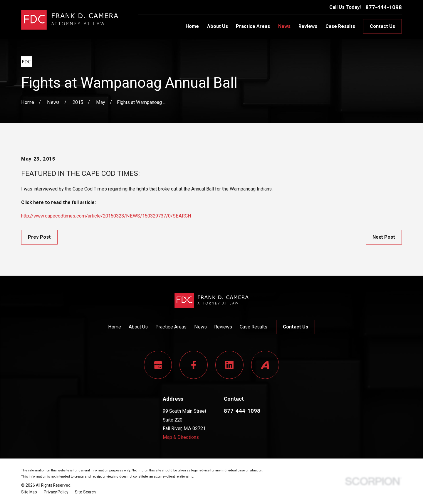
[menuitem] (29, 492)
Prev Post (39, 237)
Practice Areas (171, 327)
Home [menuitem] (192, 26)
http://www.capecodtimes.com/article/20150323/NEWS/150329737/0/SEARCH (106, 216)
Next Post (384, 237)
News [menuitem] (284, 26)
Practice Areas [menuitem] (253, 26)
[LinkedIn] (229, 365)
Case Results (254, 327)
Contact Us (382, 26)
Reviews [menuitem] (308, 26)
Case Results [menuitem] (340, 26)
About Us (138, 327)
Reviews (223, 327)
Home (115, 327)
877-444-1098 (384, 7)
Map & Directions (181, 437)
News (200, 327)
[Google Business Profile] (158, 365)
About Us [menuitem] (218, 26)
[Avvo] (265, 365)
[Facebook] (194, 365)
